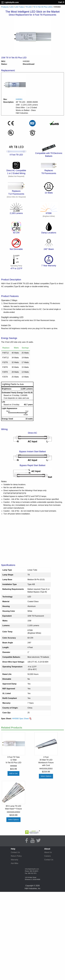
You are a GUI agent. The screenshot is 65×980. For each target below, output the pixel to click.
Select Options (46, 776)
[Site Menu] (3, 2)
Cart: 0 (61, 2)
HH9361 (19, 99)
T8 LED (29, 7)
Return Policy (16, 856)
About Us (48, 852)
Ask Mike (15, 863)
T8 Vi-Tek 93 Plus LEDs (43, 7)
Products (5, 7)
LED (12, 7)
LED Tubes (19, 7)
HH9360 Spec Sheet (22, 719)
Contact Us (15, 852)
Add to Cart (14, 773)
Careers (47, 856)
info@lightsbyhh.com (32, 869)
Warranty (14, 860)
